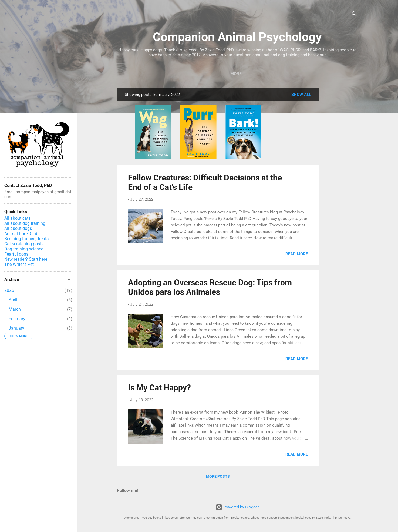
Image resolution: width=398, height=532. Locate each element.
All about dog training (25, 223)
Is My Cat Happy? (159, 389)
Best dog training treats (26, 239)
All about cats (17, 218)
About (233, 74)
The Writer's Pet (19, 264)
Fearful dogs (16, 254)
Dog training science (24, 249)
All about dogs (18, 228)
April (13, 300)
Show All (301, 96)
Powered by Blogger (237, 507)
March (15, 309)
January (16, 328)
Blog (156, 74)
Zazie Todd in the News (295, 74)
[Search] (354, 15)
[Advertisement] (340, 170)
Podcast (208, 74)
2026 (9, 290)
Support (338, 74)
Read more (297, 255)
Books (135, 74)
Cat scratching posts (24, 244)
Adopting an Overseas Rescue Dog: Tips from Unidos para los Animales (210, 288)
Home (255, 74)
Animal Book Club (21, 234)
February (17, 319)
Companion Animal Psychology (237, 37)
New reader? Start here (26, 259)
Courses (180, 74)
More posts (218, 477)
